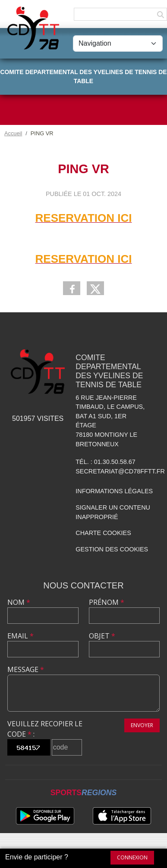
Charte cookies (103, 533)
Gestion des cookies (112, 549)
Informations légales (114, 491)
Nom (19, 602)
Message (26, 669)
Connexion (132, 857)
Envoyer (142, 725)
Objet (102, 636)
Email (20, 636)
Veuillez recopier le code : (45, 729)
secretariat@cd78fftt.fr (120, 471)
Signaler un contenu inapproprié (113, 512)
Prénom (107, 602)
